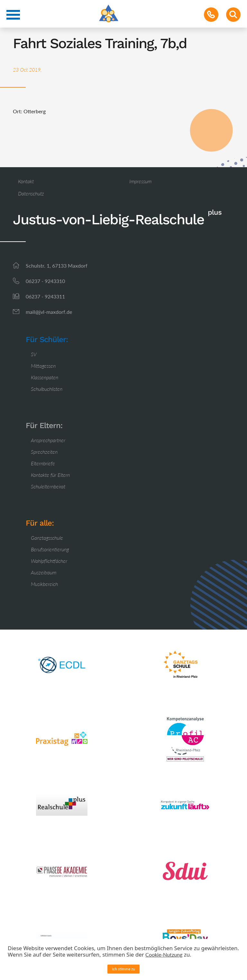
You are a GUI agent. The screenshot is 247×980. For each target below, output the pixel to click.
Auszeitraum (44, 572)
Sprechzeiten (44, 452)
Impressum (140, 181)
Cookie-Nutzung (164, 954)
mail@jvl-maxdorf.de (49, 312)
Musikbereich (44, 584)
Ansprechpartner (48, 440)
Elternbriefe (43, 463)
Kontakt (26, 181)
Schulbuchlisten (47, 389)
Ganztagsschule (47, 538)
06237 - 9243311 (45, 296)
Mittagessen (43, 366)
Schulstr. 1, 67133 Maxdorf (57, 266)
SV (34, 354)
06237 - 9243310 (45, 281)
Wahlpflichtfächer (49, 561)
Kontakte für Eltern (50, 475)
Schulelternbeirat (48, 486)
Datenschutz (31, 193)
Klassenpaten (45, 377)
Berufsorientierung (50, 549)
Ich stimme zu (123, 969)
